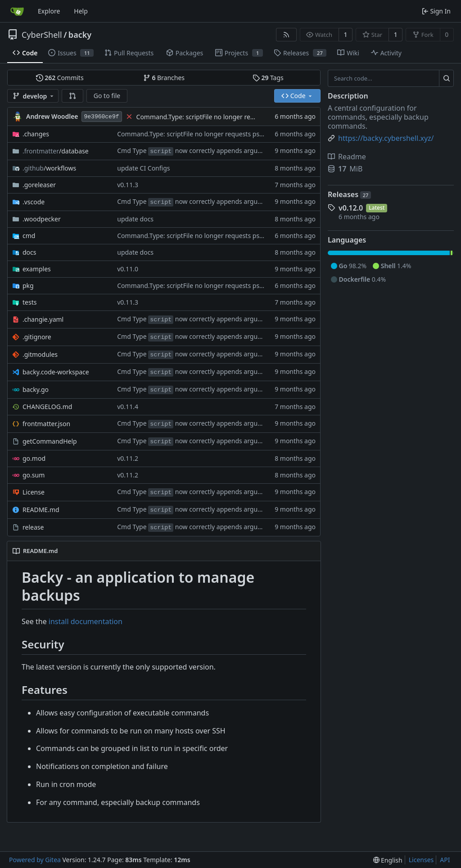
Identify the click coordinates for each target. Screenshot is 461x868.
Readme (347, 157)
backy (80, 35)
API (445, 860)
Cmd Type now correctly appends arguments (197, 151)
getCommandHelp (50, 441)
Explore (49, 11)
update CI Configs (143, 168)
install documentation (86, 621)
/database (56, 151)
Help (81, 11)
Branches (164, 78)
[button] (72, 96)
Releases (349, 194)
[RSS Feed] (286, 35)
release (33, 527)
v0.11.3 (128, 185)
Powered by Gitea (35, 860)
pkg (28, 286)
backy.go (36, 389)
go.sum (34, 475)
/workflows (49, 168)
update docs (135, 219)
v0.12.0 (351, 208)
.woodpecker (42, 219)
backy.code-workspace (56, 372)
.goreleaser (39, 185)
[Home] (17, 11)
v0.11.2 (128, 458)
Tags (268, 78)
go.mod (34, 458)
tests (29, 302)
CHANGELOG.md (47, 407)
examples (37, 269)
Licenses (421, 860)
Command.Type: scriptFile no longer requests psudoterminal (226, 117)
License (34, 492)
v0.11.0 (128, 269)
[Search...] (446, 78)
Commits (60, 78)
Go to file (107, 96)
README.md (41, 510)
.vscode (34, 202)
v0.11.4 (128, 407)
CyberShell (42, 35)
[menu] (388, 860)
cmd (29, 236)
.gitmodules (40, 354)
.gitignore (37, 337)
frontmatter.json (46, 424)
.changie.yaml (43, 319)
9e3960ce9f (102, 117)
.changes (36, 134)
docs (29, 252)
